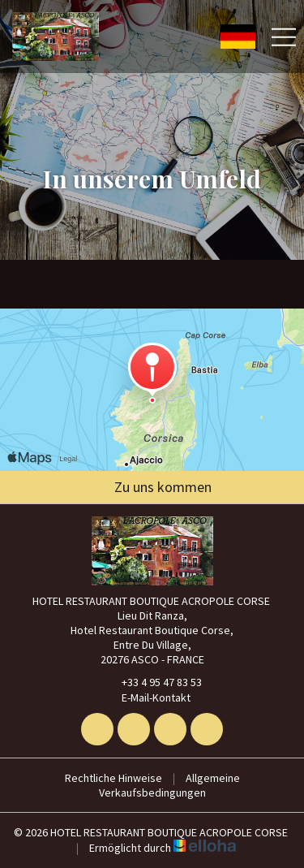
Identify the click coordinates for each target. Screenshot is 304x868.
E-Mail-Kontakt (147, 697)
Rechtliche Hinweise (113, 778)
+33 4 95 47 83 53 (152, 682)
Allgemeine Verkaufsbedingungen (169, 785)
